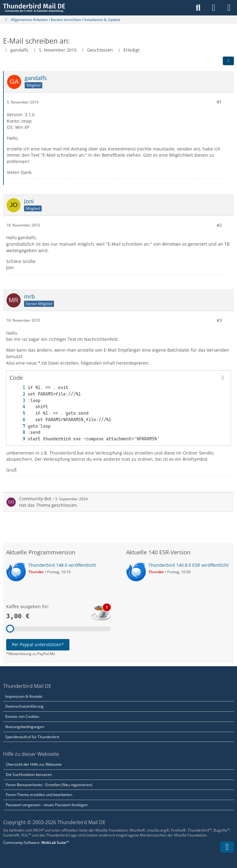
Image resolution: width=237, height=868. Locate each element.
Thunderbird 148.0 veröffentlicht (62, 565)
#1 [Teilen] (219, 102)
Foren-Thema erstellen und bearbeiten (39, 795)
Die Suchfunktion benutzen (29, 775)
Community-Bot (35, 499)
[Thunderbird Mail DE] (34, 8)
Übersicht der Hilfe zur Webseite (34, 764)
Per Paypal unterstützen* (38, 644)
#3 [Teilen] (219, 320)
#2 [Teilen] (219, 225)
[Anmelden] (214, 8)
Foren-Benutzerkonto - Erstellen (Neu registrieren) (49, 785)
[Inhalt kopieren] (223, 378)
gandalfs (19, 50)
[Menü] (229, 8)
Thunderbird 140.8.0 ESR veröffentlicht (189, 565)
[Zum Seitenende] (227, 847)
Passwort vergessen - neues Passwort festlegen (47, 805)
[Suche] (198, 8)
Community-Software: (36, 843)
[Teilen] (228, 61)
